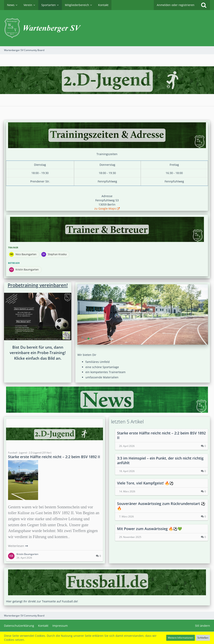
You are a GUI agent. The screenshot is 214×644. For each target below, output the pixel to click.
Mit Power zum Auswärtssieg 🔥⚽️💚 (150, 529)
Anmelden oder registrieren (176, 5)
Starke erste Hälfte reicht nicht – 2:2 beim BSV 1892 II (54, 457)
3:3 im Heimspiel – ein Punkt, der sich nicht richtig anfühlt (160, 460)
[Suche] (204, 5)
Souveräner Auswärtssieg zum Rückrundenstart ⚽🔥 (161, 506)
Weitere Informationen (181, 638)
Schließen (203, 638)
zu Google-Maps (105, 208)
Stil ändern (203, 626)
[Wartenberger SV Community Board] (107, 28)
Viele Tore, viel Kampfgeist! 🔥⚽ (145, 483)
